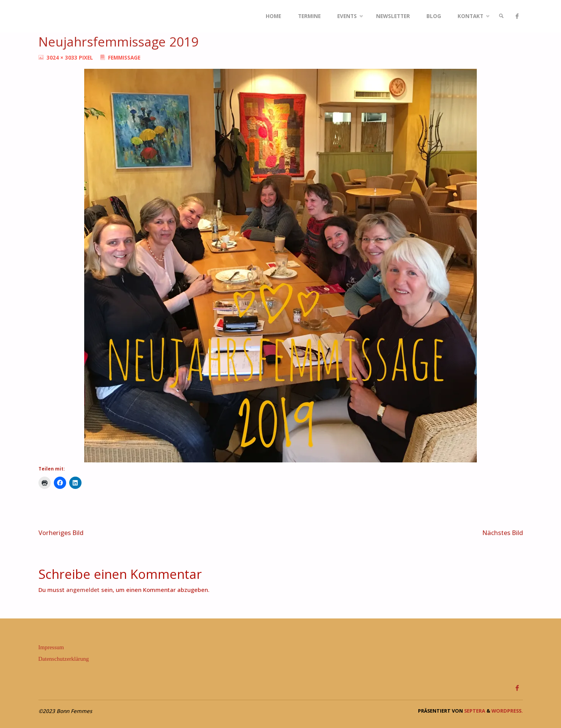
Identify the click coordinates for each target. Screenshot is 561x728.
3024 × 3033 (63, 58)
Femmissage (124, 58)
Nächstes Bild (503, 533)
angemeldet (83, 590)
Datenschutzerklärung (64, 659)
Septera (474, 711)
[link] (501, 16)
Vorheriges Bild (61, 533)
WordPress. (507, 711)
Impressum (51, 647)
